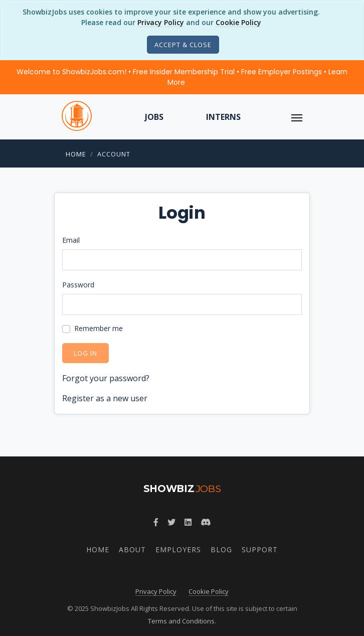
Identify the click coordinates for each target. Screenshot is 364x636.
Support (260, 549)
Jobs (154, 117)
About (132, 549)
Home (76, 154)
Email (71, 240)
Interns (223, 117)
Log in (85, 353)
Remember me (99, 328)
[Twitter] (171, 522)
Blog (221, 549)
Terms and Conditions (181, 621)
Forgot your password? (106, 378)
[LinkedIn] (188, 522)
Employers (178, 549)
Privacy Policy (161, 22)
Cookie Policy (238, 22)
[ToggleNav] (297, 117)
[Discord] (206, 522)
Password (78, 285)
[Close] (183, 45)
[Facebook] (156, 522)
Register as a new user (105, 398)
